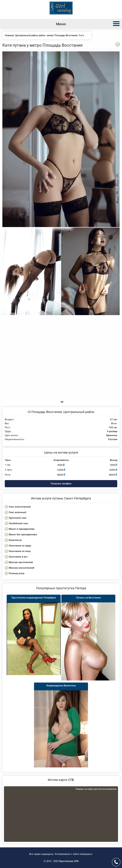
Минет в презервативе (22, 529)
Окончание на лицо (20, 551)
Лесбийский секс (19, 523)
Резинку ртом (17, 573)
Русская (113, 439)
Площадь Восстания (47, 412)
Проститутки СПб (69, 861)
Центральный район (79, 412)
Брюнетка (112, 435)
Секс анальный (17, 512)
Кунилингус (15, 540)
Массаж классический (22, 568)
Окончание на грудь (20, 546)
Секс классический (20, 507)
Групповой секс (18, 518)
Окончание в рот (18, 557)
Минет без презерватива (23, 535)
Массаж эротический (21, 562)
